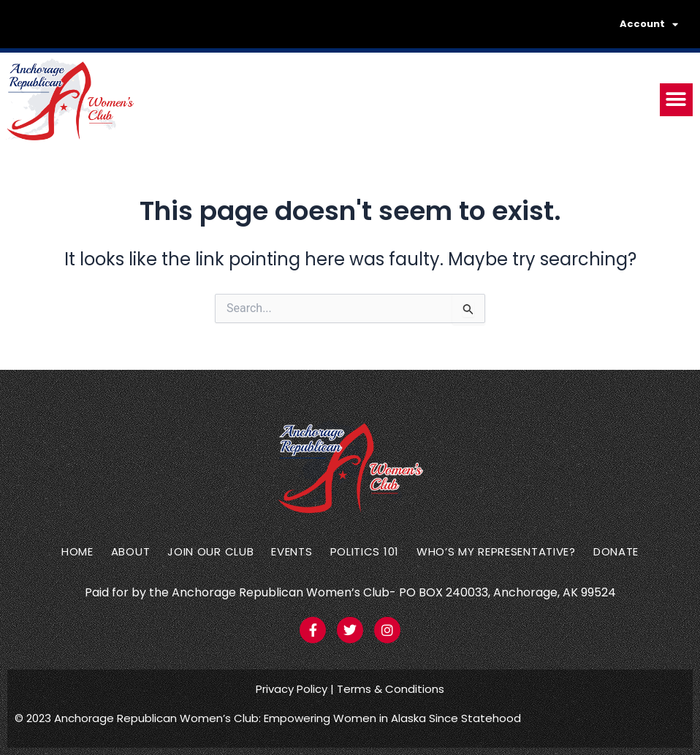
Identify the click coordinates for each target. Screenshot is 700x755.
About (131, 551)
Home (77, 551)
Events (292, 551)
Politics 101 (365, 551)
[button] (676, 100)
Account (649, 24)
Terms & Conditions (391, 689)
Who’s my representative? (496, 551)
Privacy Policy (292, 689)
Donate (616, 551)
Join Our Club (210, 551)
